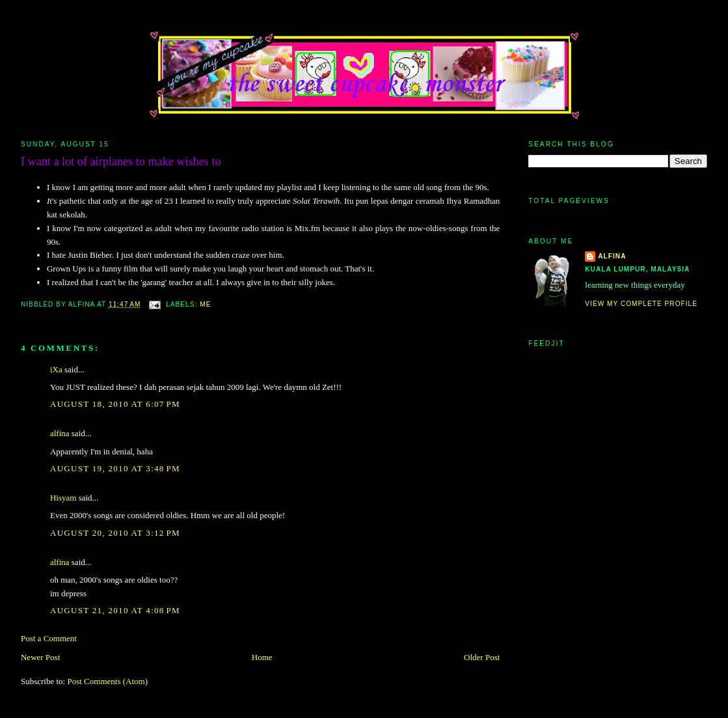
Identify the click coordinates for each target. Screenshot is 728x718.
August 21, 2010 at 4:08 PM (115, 610)
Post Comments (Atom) (107, 681)
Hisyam (63, 498)
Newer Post (40, 657)
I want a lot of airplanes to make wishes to (121, 161)
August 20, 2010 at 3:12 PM (115, 533)
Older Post (482, 657)
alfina (60, 433)
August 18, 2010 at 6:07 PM (115, 404)
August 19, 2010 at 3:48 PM (115, 468)
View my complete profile (641, 304)
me (205, 304)
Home (262, 657)
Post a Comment (49, 638)
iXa (56, 369)
